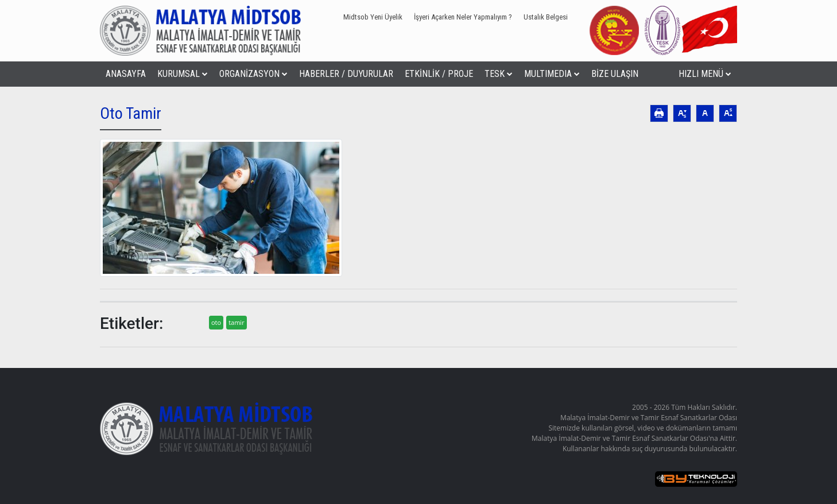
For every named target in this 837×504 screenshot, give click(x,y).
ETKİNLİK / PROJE (439, 74)
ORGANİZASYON (253, 74)
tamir (237, 322)
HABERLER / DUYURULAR (346, 74)
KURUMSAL (183, 74)
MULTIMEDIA (552, 74)
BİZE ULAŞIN (615, 74)
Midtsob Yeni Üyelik (373, 17)
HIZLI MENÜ (705, 74)
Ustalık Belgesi (546, 17)
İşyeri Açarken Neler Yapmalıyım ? (463, 17)
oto (216, 322)
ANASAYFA (126, 74)
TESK (499, 74)
